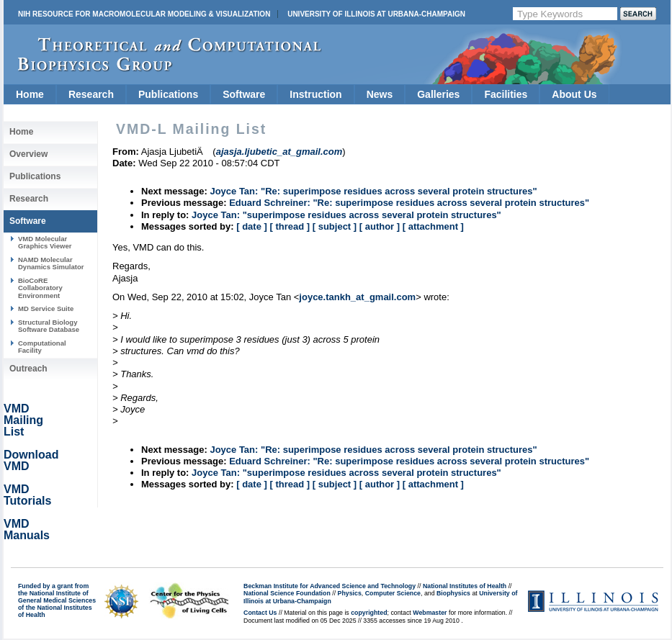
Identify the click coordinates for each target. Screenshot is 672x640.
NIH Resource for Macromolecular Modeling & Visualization (144, 14)
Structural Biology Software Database (49, 326)
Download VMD (31, 460)
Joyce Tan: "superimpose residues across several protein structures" (346, 215)
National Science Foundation (287, 593)
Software (244, 94)
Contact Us (260, 613)
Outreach (28, 369)
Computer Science (393, 593)
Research (91, 94)
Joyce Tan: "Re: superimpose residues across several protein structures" (373, 191)
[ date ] (252, 226)
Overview (28, 154)
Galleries (438, 94)
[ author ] (380, 226)
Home (30, 94)
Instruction (315, 94)
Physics (350, 593)
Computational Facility (42, 347)
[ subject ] (335, 226)
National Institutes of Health (465, 586)
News (380, 94)
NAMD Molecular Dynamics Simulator (51, 263)
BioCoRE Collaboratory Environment (40, 288)
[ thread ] (290, 226)
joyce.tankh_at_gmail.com (357, 297)
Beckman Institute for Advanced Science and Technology (330, 586)
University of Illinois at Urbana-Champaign (376, 14)
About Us (574, 94)
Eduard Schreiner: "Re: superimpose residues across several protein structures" (409, 203)
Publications (168, 94)
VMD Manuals (27, 529)
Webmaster (430, 613)
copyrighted (369, 613)
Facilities (506, 94)
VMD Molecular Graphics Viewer (45, 242)
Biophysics (453, 593)
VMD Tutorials (27, 495)
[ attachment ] (433, 226)
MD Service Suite (46, 308)
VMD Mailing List (23, 420)
